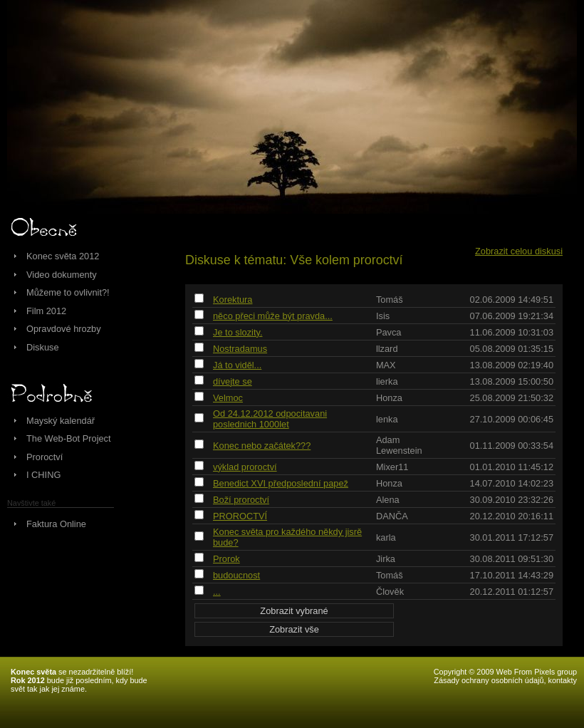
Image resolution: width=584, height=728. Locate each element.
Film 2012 (46, 311)
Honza (389, 398)
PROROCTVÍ (240, 516)
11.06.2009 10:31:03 (512, 332)
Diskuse (43, 347)
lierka (387, 381)
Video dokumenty (62, 275)
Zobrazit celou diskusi (519, 251)
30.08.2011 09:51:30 (512, 559)
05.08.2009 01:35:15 (512, 349)
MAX (386, 365)
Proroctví (45, 457)
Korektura (233, 300)
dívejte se (233, 381)
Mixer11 (392, 467)
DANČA (392, 516)
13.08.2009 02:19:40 (512, 365)
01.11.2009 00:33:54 (512, 446)
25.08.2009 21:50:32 (512, 398)
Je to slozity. (238, 332)
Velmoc (228, 398)
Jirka (386, 559)
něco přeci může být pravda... (273, 316)
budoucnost (236, 575)
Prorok (226, 559)
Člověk (390, 592)
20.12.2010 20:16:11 (512, 516)
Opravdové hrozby (64, 329)
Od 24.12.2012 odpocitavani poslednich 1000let (270, 419)
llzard (387, 349)
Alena (388, 500)
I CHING (43, 475)
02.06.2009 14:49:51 (512, 300)
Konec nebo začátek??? (262, 446)
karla (386, 537)
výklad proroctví (245, 467)
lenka (387, 419)
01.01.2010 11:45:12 (512, 467)
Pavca (389, 332)
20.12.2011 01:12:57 (512, 592)
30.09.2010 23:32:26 (512, 500)
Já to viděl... (237, 365)
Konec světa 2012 (63, 256)
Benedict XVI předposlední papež (281, 483)
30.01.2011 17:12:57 (512, 537)
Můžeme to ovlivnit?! (68, 292)
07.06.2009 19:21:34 (512, 316)
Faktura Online (56, 524)
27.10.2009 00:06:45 (512, 419)
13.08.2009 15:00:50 (512, 381)
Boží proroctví (241, 500)
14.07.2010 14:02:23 (512, 483)
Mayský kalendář (61, 421)
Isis (383, 316)
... (217, 592)
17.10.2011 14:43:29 (512, 575)
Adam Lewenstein (399, 445)
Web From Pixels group (537, 672)
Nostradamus (240, 349)
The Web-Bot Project (69, 438)
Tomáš (390, 300)
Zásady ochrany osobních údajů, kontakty (505, 680)
